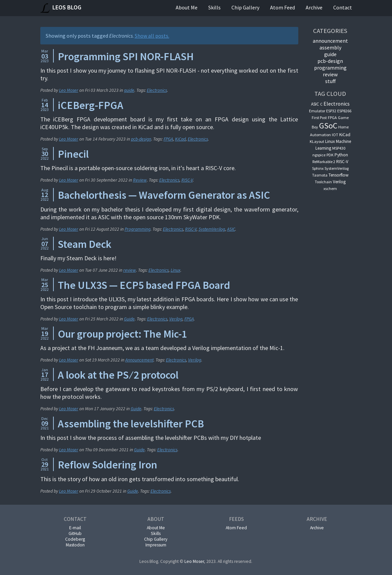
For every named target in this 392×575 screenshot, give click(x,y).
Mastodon (75, 545)
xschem (330, 188)
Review (140, 180)
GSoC (328, 126)
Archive (314, 7)
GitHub (75, 533)
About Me (187, 7)
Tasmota (320, 175)
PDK (330, 155)
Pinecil (73, 154)
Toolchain (323, 182)
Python (341, 155)
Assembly (330, 47)
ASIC (231, 229)
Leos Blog (61, 8)
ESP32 (331, 111)
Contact (343, 7)
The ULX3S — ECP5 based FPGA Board (144, 285)
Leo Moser (69, 90)
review (130, 270)
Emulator (317, 111)
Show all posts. (152, 36)
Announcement (139, 360)
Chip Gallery (245, 7)
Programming (138, 229)
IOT (335, 135)
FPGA (168, 139)
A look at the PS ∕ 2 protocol (118, 375)
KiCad (180, 139)
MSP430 (339, 148)
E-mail (75, 528)
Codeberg (75, 539)
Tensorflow (338, 175)
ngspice (319, 155)
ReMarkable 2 (324, 162)
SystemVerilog (212, 229)
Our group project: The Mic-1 (122, 334)
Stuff (330, 81)
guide (129, 90)
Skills (214, 7)
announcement (330, 41)
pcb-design (141, 139)
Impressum (156, 545)
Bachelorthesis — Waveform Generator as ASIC (164, 195)
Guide (129, 319)
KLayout (317, 141)
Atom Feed (282, 7)
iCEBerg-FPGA (91, 105)
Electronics (157, 90)
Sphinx (318, 168)
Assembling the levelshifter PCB (131, 424)
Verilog (176, 319)
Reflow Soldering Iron (107, 465)
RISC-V (187, 180)
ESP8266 (344, 111)
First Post (319, 118)
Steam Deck (85, 244)
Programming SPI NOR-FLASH (126, 56)
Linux (176, 270)
